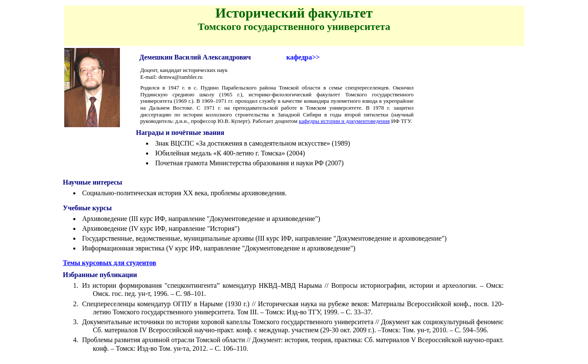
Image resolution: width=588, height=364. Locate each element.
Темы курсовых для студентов (110, 263)
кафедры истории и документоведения (344, 121)
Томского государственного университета (294, 27)
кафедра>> (303, 57)
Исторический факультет (294, 13)
